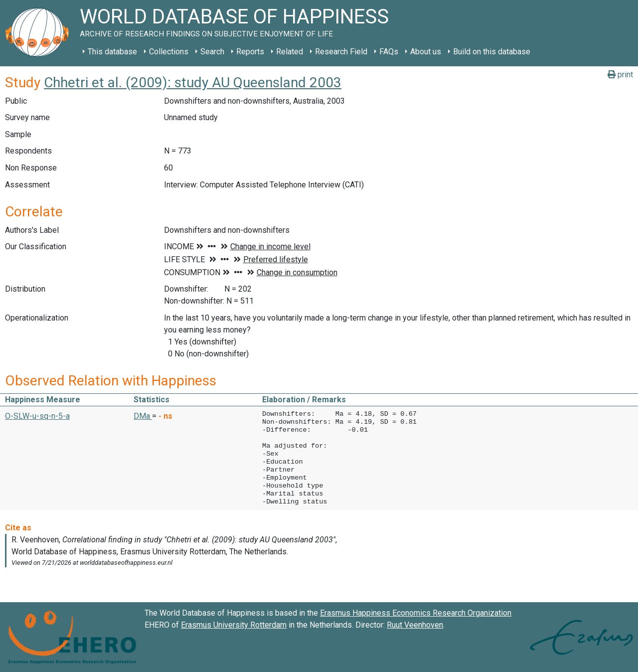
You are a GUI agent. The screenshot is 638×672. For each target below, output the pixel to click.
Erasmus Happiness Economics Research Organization (416, 613)
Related (290, 52)
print (620, 75)
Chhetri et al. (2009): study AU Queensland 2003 (193, 83)
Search (212, 52)
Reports (250, 52)
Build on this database (492, 52)
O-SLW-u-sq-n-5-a (37, 416)
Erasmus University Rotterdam (234, 625)
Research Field (341, 52)
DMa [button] (143, 416)
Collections (169, 52)
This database (112, 52)
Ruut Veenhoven (415, 625)
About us (426, 52)
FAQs (389, 52)
